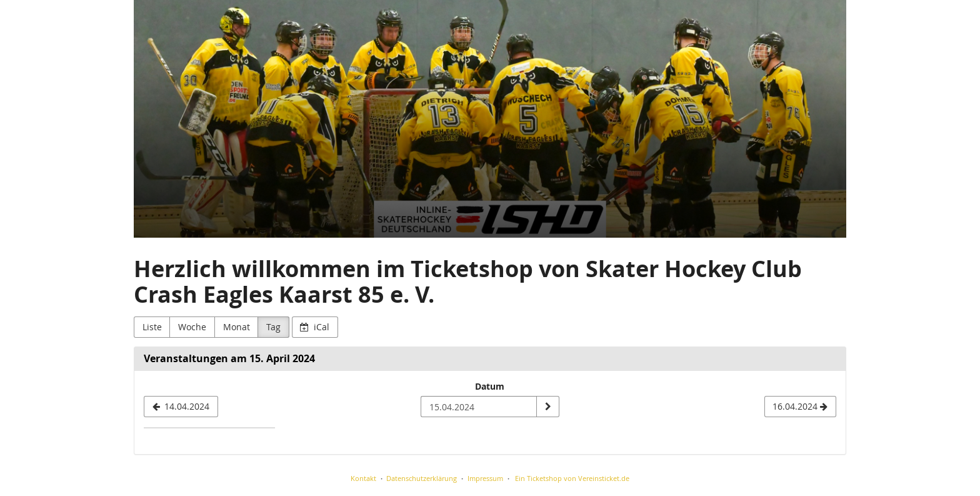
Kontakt (363, 478)
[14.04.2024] (181, 407)
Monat (237, 327)
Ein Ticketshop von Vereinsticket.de (572, 478)
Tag (273, 327)
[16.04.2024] (800, 407)
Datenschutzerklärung (422, 478)
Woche (192, 327)
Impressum (485, 478)
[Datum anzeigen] (547, 407)
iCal (315, 327)
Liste (152, 327)
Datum (490, 386)
